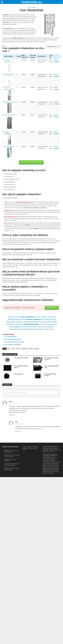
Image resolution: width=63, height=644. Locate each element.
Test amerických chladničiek (12, 344)
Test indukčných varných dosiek (21, 367)
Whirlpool (37, 349)
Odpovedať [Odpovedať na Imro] (12, 415)
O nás (24, 447)
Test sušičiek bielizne (10, 337)
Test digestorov (19, 374)
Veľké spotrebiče (32, 7)
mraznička (57, 210)
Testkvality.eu (46, 456)
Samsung (24, 349)
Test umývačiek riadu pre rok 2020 (14, 342)
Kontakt (29, 447)
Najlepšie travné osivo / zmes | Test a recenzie (12, 456)
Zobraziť (57, 47)
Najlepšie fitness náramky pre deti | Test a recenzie (12, 465)
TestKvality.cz (51, 473)
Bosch (13, 349)
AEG (9, 349)
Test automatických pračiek (12, 339)
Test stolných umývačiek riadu (51, 367)
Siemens (31, 349)
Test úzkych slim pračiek (21, 358)
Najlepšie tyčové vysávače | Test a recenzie (11, 451)
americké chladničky (47, 206)
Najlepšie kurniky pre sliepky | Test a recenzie (12, 469)
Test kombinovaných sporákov (50, 375)
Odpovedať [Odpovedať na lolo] (18, 431)
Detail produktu (56, 61)
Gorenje (18, 349)
